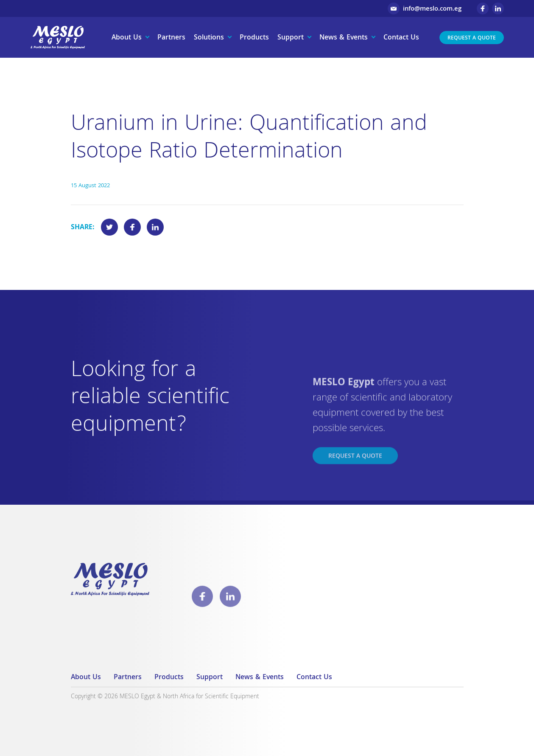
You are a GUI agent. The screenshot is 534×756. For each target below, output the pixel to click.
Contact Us (401, 38)
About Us (127, 38)
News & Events (344, 38)
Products (254, 38)
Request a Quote (472, 38)
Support (291, 38)
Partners (171, 38)
